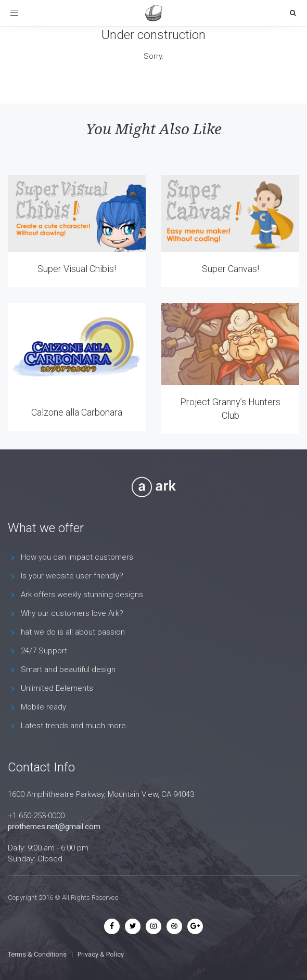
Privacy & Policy (101, 954)
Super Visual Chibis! (77, 269)
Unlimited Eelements (57, 688)
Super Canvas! (231, 269)
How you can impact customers (77, 557)
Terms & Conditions (37, 954)
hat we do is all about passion (73, 632)
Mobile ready (43, 707)
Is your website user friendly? (72, 576)
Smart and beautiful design (68, 669)
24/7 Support (44, 651)
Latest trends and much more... (76, 726)
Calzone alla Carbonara (77, 412)
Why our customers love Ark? (72, 613)
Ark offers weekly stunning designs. (83, 595)
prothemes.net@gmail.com (54, 827)
